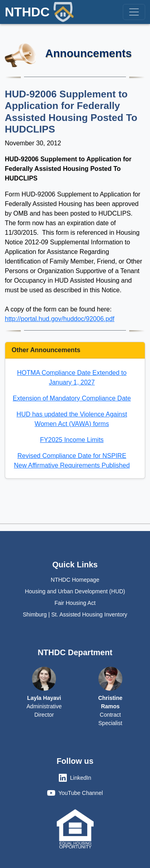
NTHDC (39, 12)
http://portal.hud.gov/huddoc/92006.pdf (60, 319)
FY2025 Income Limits (72, 440)
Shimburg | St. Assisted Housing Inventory (75, 614)
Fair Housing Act (75, 603)
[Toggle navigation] (134, 12)
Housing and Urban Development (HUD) (75, 591)
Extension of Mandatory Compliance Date (72, 398)
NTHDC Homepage (75, 580)
